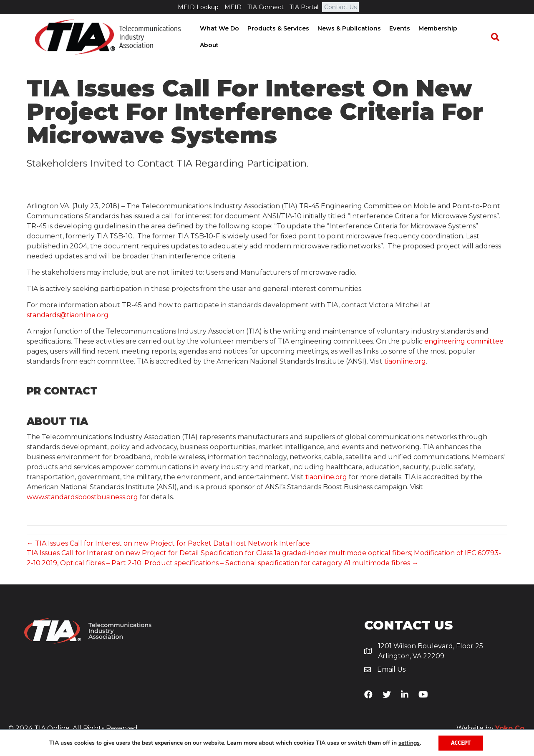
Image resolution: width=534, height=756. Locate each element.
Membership (440, 37)
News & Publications (351, 37)
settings (409, 743)
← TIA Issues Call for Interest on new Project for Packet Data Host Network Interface (168, 545)
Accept (461, 743)
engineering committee (464, 343)
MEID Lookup (198, 7)
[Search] (499, 38)
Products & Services (280, 37)
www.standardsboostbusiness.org (82, 498)
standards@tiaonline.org (68, 316)
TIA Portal (304, 7)
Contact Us (340, 7)
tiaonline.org (405, 363)
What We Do (222, 37)
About (477, 37)
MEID (233, 7)
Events (402, 37)
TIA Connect (266, 7)
